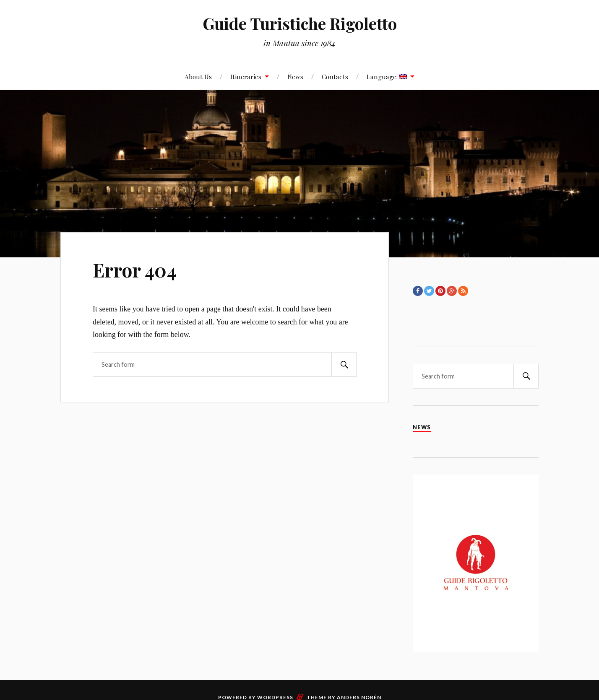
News (295, 76)
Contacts (335, 76)
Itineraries (246, 76)
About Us (198, 76)
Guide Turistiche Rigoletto (300, 23)
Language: (387, 76)
